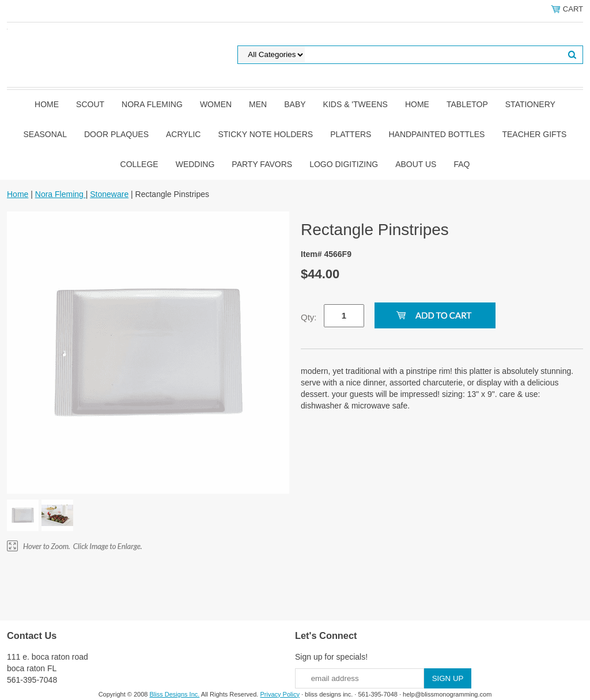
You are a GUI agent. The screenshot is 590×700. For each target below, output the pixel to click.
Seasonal (45, 134)
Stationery (530, 104)
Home (47, 104)
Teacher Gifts (534, 134)
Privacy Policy (279, 694)
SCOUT (90, 104)
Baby (295, 104)
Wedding (195, 164)
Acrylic (183, 134)
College (139, 164)
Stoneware (109, 194)
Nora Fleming (152, 104)
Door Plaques (116, 134)
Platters (351, 134)
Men (258, 104)
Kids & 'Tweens (355, 104)
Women (216, 104)
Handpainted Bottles (436, 134)
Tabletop (467, 104)
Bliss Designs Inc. (175, 694)
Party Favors (262, 164)
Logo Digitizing (344, 164)
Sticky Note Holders (265, 134)
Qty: (309, 317)
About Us (416, 164)
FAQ (462, 164)
